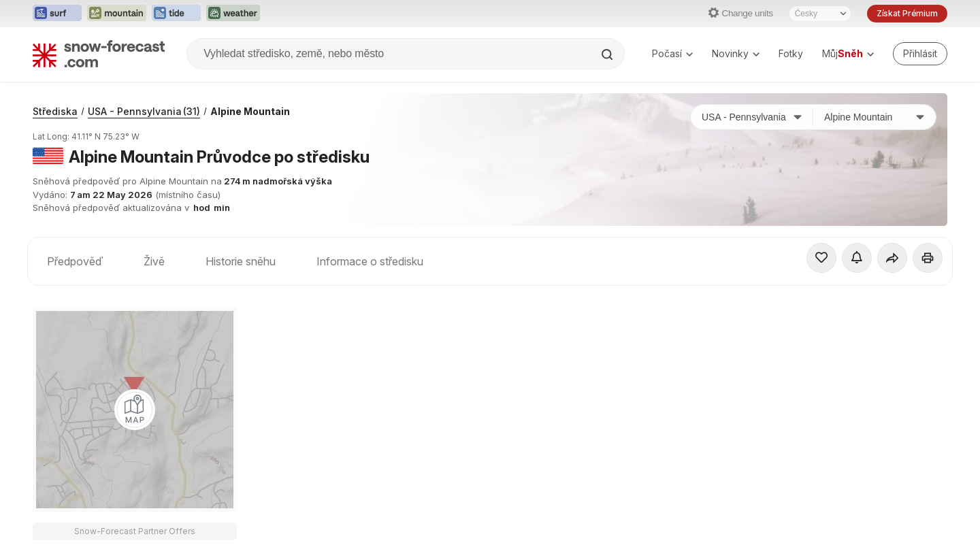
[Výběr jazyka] (820, 14)
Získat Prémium (907, 13)
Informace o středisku (370, 261)
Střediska (55, 111)
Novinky (736, 53)
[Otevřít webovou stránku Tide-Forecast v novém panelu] (176, 14)
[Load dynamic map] (135, 410)
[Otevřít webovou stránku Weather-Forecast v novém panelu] (233, 14)
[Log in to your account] (920, 54)
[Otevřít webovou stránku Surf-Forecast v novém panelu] (57, 14)
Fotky (791, 53)
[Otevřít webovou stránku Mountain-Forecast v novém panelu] (117, 14)
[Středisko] (875, 117)
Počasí (672, 53)
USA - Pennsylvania (144, 111)
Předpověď (75, 261)
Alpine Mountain (250, 111)
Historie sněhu (241, 261)
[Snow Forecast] (99, 54)
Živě (154, 261)
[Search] (608, 54)
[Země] (752, 117)
